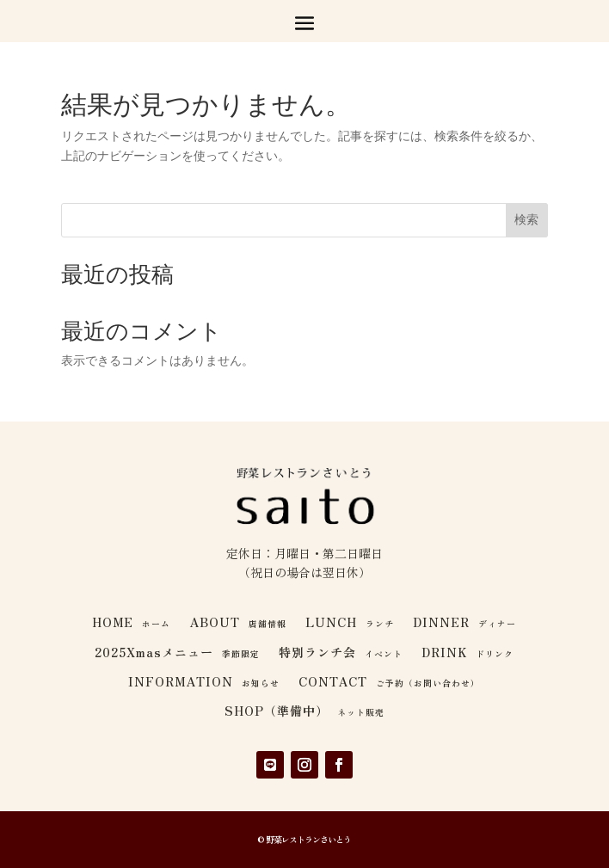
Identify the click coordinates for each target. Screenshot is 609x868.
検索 (526, 219)
